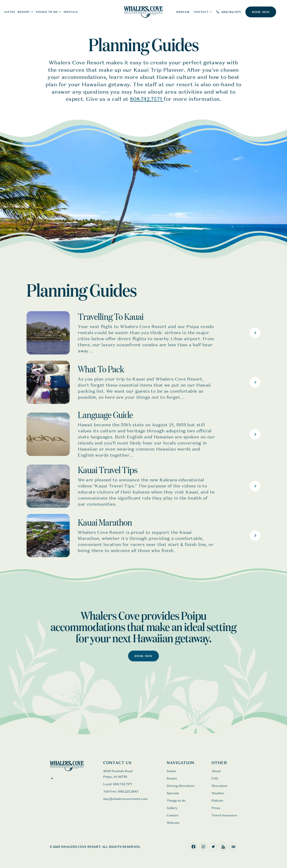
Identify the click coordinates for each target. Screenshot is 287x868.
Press (216, 808)
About (216, 771)
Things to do (176, 800)
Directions (219, 786)
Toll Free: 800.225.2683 (121, 791)
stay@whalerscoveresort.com (125, 799)
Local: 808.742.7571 (118, 784)
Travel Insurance (224, 815)
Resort (172, 778)
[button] (25, 12)
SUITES (10, 12)
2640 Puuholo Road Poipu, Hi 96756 (118, 774)
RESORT (24, 12)
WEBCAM (183, 12)
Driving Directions (180, 786)
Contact (173, 815)
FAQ (215, 778)
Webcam (173, 823)
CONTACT (201, 12)
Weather (218, 793)
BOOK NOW (261, 12)
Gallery (172, 808)
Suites (171, 771)
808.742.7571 (147, 99)
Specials (71, 12)
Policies (217, 800)
